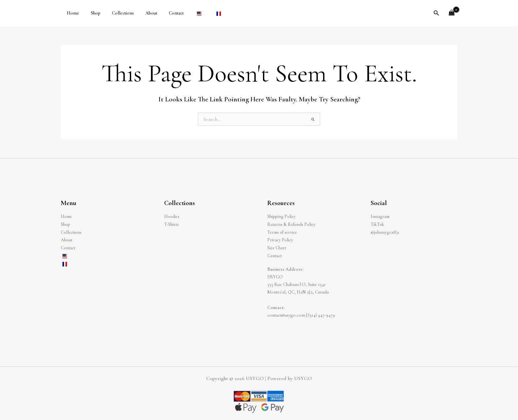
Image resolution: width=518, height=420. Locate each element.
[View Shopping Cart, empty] (452, 13)
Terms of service (283, 232)
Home (72, 13)
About (143, 13)
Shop (92, 13)
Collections (117, 13)
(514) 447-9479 (322, 314)
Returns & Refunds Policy (292, 224)
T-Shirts (172, 224)
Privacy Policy (280, 240)
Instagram (381, 216)
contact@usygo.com (286, 314)
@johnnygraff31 (385, 232)
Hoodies (172, 216)
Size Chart (277, 247)
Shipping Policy (282, 216)
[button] (436, 13)
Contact (166, 13)
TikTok (378, 224)
